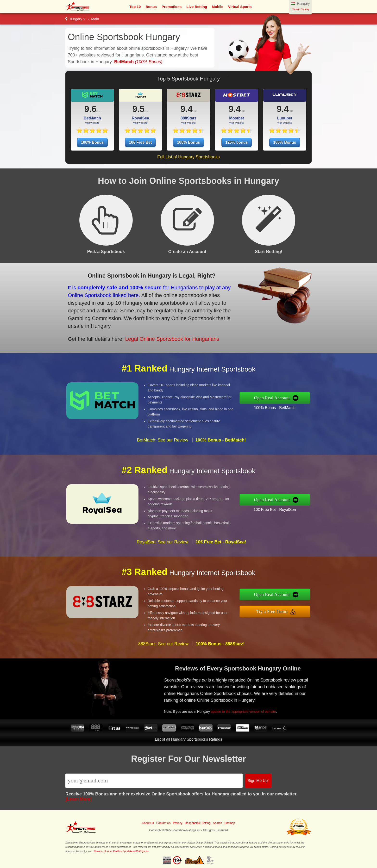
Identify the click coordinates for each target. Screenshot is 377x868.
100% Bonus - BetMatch (298, 404)
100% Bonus (92, 142)
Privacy (178, 823)
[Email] (154, 781)
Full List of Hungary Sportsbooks (188, 157)
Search (217, 823)
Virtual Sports (240, 7)
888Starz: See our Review (163, 667)
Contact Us (163, 823)
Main (95, 19)
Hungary (75, 19)
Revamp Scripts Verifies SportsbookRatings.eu (121, 851)
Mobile (218, 7)
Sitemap (230, 823)
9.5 (138, 109)
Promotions (172, 7)
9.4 (187, 109)
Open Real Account (296, 398)
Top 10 (135, 7)
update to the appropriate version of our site (265, 703)
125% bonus (236, 142)
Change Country (300, 9)
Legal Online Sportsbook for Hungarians (141, 327)
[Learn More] (79, 799)
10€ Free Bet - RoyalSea (298, 506)
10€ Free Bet (140, 142)
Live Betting (197, 7)
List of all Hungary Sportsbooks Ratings (188, 739)
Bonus (151, 7)
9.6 (90, 109)
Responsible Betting (198, 823)
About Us (148, 823)
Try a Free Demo (296, 608)
